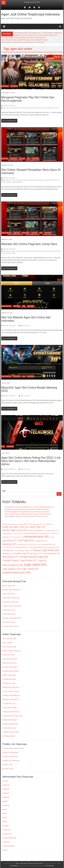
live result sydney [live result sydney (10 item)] (22, 547)
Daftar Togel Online (9, 675)
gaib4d (5, 801)
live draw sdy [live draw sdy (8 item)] (35, 545)
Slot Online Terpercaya (10, 602)
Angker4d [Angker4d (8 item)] (49, 524)
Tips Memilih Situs (9, 683)
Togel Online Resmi (9, 614)
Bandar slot (41, 180)
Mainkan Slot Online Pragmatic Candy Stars (29, 244)
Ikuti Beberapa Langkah (11, 671)
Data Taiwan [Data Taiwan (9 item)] (18, 537)
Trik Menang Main (9, 736)
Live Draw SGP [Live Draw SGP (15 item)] (48, 545)
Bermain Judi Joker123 (11, 700)
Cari (4, 491)
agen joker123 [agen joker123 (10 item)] (26, 524)
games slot (40, 251)
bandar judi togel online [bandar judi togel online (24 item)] (15, 527)
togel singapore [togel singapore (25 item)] (12, 569)
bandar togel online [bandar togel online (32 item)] (15, 530)
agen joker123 (7, 180)
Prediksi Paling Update (10, 752)
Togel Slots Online (9, 610)
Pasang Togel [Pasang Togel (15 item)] (25, 551)
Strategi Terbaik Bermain (11, 695)
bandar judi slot (33, 180)
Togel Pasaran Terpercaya (12, 606)
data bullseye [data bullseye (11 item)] (8, 533)
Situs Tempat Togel (9, 639)
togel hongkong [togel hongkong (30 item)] (13, 565)
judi (26, 108)
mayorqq (37, 108)
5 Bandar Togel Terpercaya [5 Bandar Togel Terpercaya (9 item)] (11, 524)
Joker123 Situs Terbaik (10, 691)
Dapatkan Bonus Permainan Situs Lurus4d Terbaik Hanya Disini (35, 35)
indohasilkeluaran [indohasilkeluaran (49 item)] (36, 537)
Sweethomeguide (17, 182)
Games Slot (26, 233)
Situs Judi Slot (7, 643)
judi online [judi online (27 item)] (10, 541)
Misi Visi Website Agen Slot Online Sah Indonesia (26, 319)
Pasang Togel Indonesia (11, 712)
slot (29, 159)
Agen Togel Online (9, 586)
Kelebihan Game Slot (10, 663)
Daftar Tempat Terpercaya (12, 651)
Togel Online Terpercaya (11, 598)
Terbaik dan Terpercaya (11, 687)
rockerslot (6, 842)
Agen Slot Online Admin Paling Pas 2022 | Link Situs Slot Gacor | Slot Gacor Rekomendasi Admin (31, 461)
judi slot (46, 251)
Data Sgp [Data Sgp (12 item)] (7, 537)
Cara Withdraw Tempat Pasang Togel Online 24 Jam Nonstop (23, 42)
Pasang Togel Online (10, 667)
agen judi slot (16, 251)
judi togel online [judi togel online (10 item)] (41, 541)
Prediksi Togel (7, 765)
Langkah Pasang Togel (11, 732)
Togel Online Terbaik (10, 708)
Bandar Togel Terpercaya (11, 590)
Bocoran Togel (8, 769)
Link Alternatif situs (9, 679)
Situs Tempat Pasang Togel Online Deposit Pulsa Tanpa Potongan (24, 40)
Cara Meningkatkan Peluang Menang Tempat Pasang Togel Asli (23, 37)
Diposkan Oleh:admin (9, 106)
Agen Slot (5, 159)
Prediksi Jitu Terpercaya (11, 761)
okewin (5, 850)
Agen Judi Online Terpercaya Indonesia (30, 14)
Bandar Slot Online (19, 108)
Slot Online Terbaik (9, 622)
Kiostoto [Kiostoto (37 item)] (9, 544)
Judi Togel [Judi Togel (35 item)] (26, 541)
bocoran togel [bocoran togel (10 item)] (52, 531)
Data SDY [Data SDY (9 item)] (55, 534)
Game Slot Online (9, 655)
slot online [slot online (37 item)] (10, 557)
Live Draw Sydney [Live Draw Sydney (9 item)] (9, 547)
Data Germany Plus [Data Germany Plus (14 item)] (33, 533)
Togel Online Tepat (9, 728)
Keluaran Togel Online (10, 756)
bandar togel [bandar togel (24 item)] (37, 527)
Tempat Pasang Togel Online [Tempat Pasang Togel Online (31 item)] (20, 561)
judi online (5, 86)
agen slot (15, 180)
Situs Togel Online (9, 594)
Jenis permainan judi (10, 659)
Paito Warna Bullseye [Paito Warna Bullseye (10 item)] (38, 547)
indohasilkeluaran (9, 846)
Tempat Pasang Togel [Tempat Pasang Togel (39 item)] (34, 557)
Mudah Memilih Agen (10, 720)
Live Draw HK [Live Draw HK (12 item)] (23, 545)
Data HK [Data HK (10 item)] (47, 533)
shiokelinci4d (7, 834)
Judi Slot (22, 159)
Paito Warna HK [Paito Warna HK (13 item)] (10, 551)
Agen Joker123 (7, 233)
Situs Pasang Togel (9, 647)
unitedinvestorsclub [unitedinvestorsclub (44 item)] (16, 573)
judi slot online (54, 251)
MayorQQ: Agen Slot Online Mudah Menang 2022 (29, 389)
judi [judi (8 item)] (52, 537)
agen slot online (8, 108)
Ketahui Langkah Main (10, 724)
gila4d (5, 809)
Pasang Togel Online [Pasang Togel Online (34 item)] (46, 550)
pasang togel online (9, 838)
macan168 (6, 830)
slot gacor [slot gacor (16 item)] (36, 554)
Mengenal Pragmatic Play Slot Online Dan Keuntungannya (28, 99)
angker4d (6, 785)
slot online (14, 86)
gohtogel (6, 826)
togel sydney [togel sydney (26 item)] (30, 569)
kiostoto (5, 781)
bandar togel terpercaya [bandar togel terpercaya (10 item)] (37, 531)
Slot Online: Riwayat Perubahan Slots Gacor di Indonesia (31, 171)
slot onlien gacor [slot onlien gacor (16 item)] (52, 554)
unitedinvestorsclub (53, 108)
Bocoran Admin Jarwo (10, 626)
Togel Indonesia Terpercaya (12, 716)
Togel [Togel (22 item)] (42, 561)
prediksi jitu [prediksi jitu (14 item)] (8, 554)
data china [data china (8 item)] (19, 534)
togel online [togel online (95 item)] (35, 565)
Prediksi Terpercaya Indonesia (13, 748)
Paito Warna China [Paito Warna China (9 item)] (53, 547)
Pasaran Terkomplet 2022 (12, 618)
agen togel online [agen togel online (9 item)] (39, 524)
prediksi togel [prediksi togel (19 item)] (22, 554)
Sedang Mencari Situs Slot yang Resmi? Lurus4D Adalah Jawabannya (37, 33)
